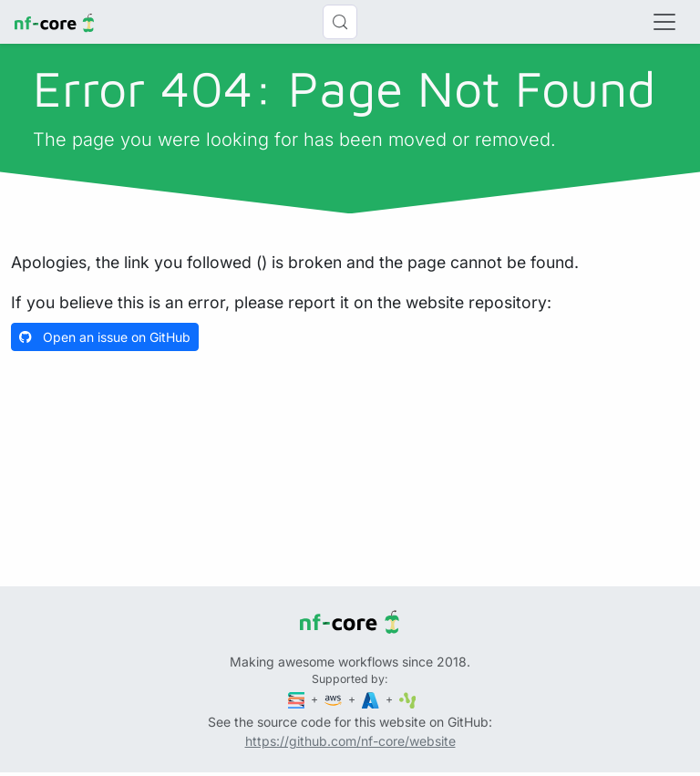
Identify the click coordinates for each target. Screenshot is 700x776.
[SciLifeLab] (408, 699)
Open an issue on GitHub (105, 337)
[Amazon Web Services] (335, 699)
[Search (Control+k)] (340, 22)
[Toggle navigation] (664, 22)
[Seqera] (298, 699)
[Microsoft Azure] (372, 699)
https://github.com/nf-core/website (350, 741)
